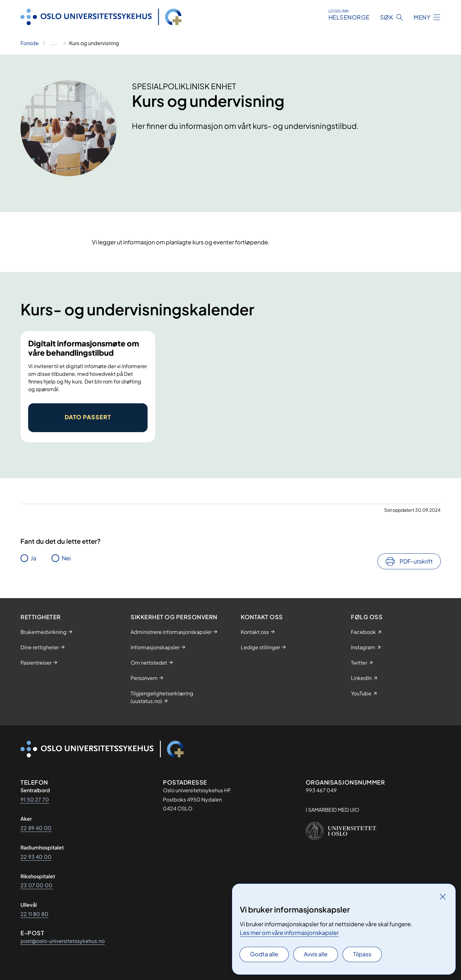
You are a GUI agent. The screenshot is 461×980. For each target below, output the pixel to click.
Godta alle (264, 954)
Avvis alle (316, 954)
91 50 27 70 (35, 799)
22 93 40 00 (36, 857)
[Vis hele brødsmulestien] (54, 43)
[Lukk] (443, 897)
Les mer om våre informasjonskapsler (289, 933)
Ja (33, 558)
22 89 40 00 (36, 828)
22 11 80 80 (34, 914)
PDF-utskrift (416, 561)
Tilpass (362, 954)
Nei (66, 558)
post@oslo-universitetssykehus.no (63, 941)
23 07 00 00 (36, 885)
